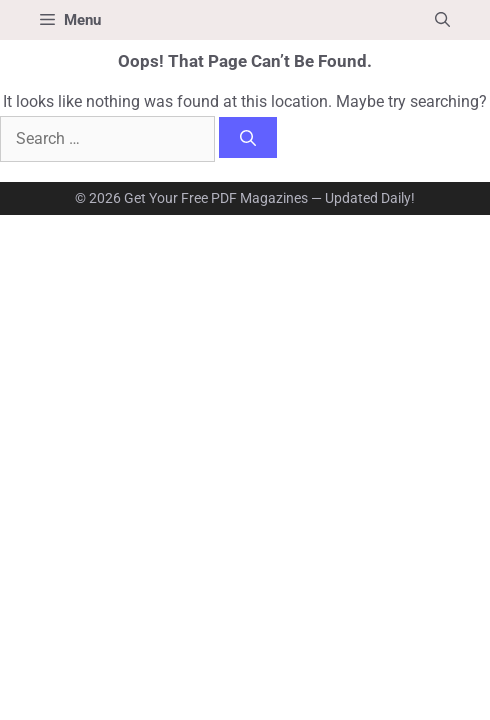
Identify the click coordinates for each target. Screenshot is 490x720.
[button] (442, 20)
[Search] (248, 137)
